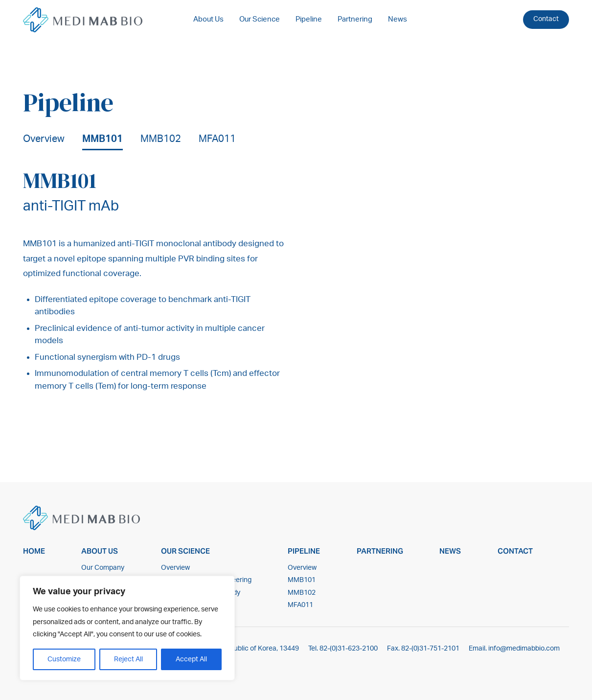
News (398, 19)
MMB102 (161, 139)
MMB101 (102, 139)
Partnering (355, 19)
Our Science (260, 19)
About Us (208, 19)
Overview (44, 139)
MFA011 (217, 139)
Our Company (103, 568)
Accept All (191, 659)
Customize (64, 659)
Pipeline (309, 19)
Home (34, 551)
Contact (546, 19)
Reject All (128, 659)
